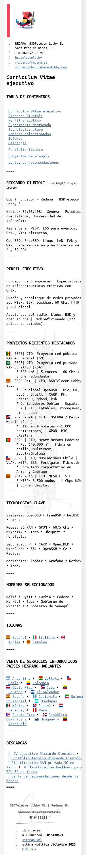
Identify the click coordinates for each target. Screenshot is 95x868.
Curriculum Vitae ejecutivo (35, 111)
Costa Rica (23, 687)
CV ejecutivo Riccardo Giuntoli (40, 753)
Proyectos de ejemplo (29, 156)
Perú (43, 710)
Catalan (40, 642)
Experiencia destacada (30, 125)
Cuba (51, 687)
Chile (13, 683)
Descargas (17, 143)
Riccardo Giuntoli (26, 115)
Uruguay (48, 719)
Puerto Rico (24, 714)
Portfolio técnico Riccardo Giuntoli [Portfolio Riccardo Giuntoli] (44, 758)
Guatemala (48, 696)
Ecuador (15, 692)
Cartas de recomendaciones (34, 162)
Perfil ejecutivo (25, 120)
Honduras (49, 701)
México (18, 705)
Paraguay (16, 710)
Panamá (45, 705)
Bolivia (52, 678)
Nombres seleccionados (30, 134)
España (18, 696)
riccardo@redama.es (31, 62)
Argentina (22, 678)
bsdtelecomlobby (29, 57)
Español (20, 637)
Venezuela (17, 724)
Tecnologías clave (26, 129)
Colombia (41, 683)
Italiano (47, 637)
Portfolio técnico (26, 149)
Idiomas (15, 138)
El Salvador (48, 692)
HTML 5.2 (29, 849)
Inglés (14, 642)
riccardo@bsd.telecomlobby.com (41, 67)
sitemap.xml (32, 840)
